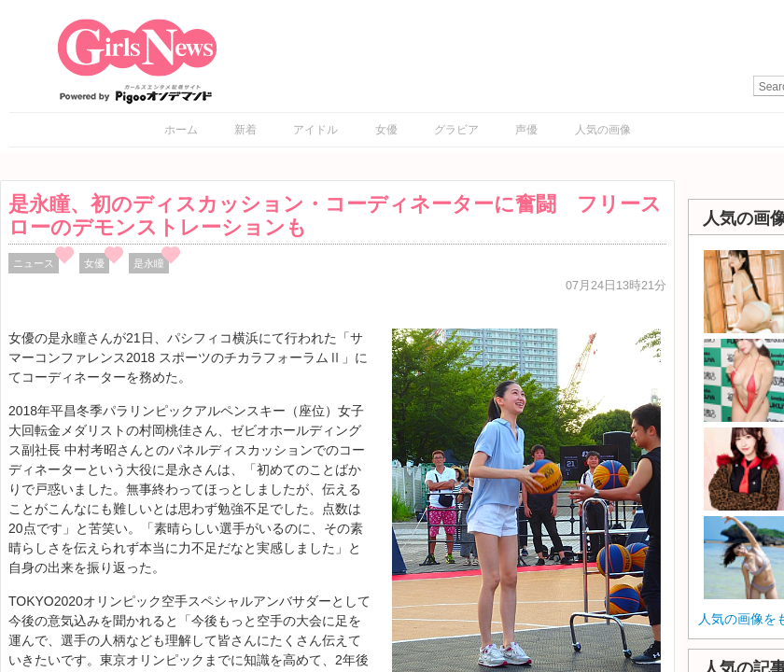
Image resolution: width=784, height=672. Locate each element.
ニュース (34, 263)
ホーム (181, 130)
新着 (245, 130)
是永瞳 (149, 263)
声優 (526, 130)
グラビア (456, 130)
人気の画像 (603, 130)
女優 (386, 130)
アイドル (315, 130)
